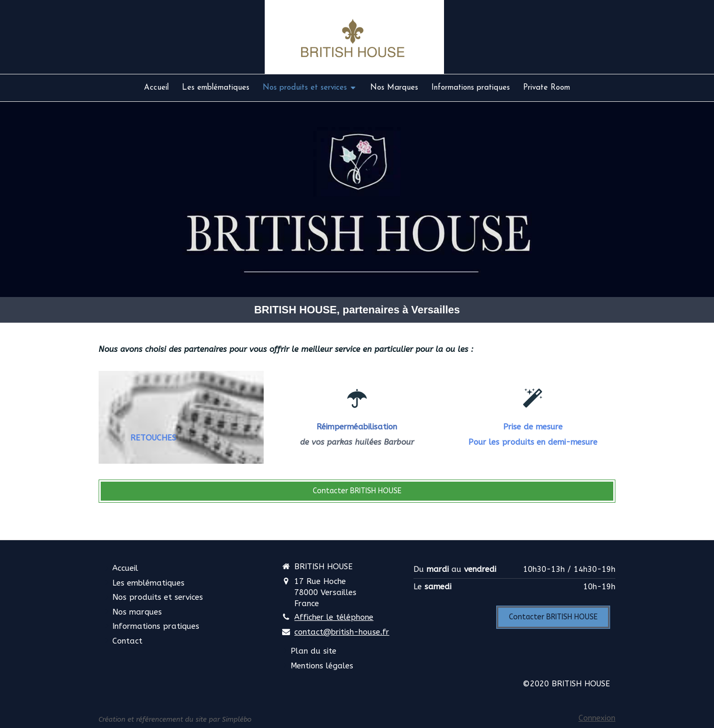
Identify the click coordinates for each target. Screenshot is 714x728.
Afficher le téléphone (334, 617)
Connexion (597, 718)
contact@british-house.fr (342, 632)
